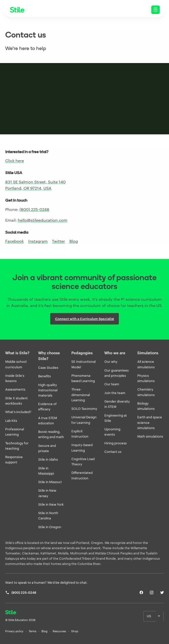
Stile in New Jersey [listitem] (47, 493)
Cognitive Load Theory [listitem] (83, 461)
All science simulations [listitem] (146, 364)
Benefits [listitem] (44, 376)
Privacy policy (14, 631)
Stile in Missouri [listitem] (50, 482)
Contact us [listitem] (113, 452)
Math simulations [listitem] (150, 436)
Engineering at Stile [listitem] (116, 418)
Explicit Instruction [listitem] (80, 434)
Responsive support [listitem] (14, 459)
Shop (75, 631)
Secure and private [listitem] (47, 448)
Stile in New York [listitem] (51, 504)
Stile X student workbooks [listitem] (16, 401)
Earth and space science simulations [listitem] (150, 422)
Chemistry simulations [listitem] (146, 392)
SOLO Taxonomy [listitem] (84, 409)
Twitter (58, 241)
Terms (32, 631)
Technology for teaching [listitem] (17, 446)
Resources (59, 631)
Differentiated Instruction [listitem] (82, 475)
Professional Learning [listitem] (15, 432)
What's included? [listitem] (18, 412)
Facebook (14, 241)
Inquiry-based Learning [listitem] (82, 447)
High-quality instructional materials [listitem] (48, 390)
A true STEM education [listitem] (48, 420)
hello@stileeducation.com (43, 220)
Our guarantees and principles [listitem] (116, 373)
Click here (15, 160)
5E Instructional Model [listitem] (84, 364)
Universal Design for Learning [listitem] (84, 420)
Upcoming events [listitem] (112, 432)
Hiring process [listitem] (115, 443)
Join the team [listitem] (115, 393)
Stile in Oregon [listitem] (50, 527)
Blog (74, 241)
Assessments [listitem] (15, 389)
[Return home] (20, 613)
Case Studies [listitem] (48, 368)
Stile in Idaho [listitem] (48, 459)
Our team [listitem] (112, 384)
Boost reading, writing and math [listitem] (51, 434)
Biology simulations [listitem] (146, 406)
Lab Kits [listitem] (11, 421)
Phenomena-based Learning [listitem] (83, 378)
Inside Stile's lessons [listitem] (15, 378)
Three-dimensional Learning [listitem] (81, 395)
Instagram (38, 241)
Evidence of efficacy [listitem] (47, 406)
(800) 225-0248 (34, 209)
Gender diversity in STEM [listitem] (117, 404)
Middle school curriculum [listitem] (16, 364)
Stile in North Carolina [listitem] (48, 516)
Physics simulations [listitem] (146, 378)
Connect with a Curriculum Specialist (85, 319)
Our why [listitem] (111, 362)
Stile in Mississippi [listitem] (46, 471)
